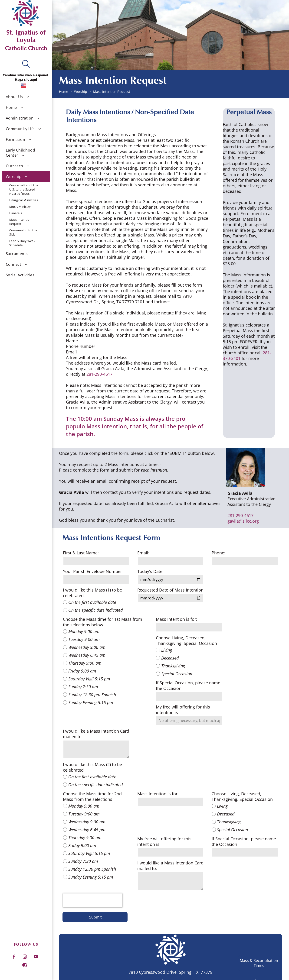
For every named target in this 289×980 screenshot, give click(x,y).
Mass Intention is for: (177, 619)
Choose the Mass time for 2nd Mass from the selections (92, 796)
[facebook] (14, 957)
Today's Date (150, 571)
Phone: (218, 553)
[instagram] (25, 957)
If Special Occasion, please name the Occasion (244, 841)
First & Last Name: (81, 553)
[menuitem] (26, 97)
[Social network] (25, 965)
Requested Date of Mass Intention (170, 590)
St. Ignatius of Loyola (26, 36)
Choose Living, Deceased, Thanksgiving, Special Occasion (186, 640)
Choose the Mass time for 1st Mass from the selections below (103, 622)
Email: (143, 553)
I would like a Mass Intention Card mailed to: (96, 734)
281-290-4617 (99, 374)
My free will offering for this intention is (183, 710)
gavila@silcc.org (243, 521)
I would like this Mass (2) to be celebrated (92, 767)
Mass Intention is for (157, 794)
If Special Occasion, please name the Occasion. (188, 686)
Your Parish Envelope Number (92, 571)
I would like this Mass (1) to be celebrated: (92, 593)
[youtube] (36, 957)
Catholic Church (26, 48)
